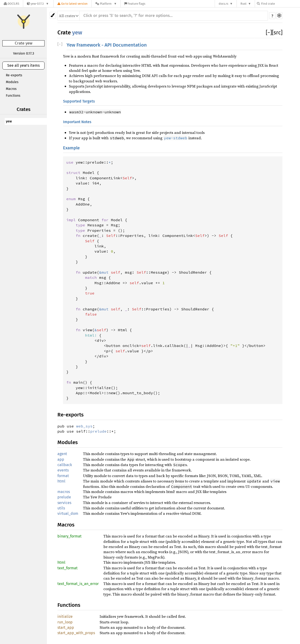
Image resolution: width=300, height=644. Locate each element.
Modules (12, 82)
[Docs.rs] (11, 4)
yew (9, 121)
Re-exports (14, 75)
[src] (277, 33)
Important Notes (77, 122)
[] (269, 33)
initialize (65, 616)
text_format (67, 568)
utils (61, 508)
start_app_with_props (76, 633)
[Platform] (106, 4)
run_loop (65, 622)
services (64, 503)
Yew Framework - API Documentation (107, 45)
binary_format (69, 536)
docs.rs (223, 4)
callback (65, 465)
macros (64, 492)
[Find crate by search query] (280, 4)
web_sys (84, 426)
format (63, 476)
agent (62, 454)
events (63, 470)
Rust (244, 4)
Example (71, 148)
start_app (66, 627)
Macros (11, 89)
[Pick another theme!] (53, 15)
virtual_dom (68, 513)
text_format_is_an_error (78, 584)
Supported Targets (79, 101)
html (61, 481)
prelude (98, 431)
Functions (13, 96)
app (61, 459)
